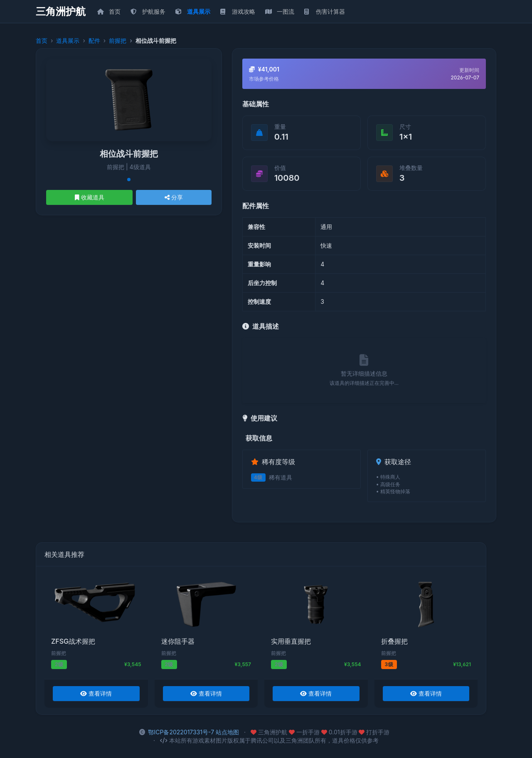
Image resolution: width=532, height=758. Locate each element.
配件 (94, 41)
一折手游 (305, 732)
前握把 (118, 41)
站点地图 (227, 732)
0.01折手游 (340, 732)
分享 (174, 197)
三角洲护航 (61, 12)
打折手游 (374, 732)
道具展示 (68, 41)
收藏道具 (90, 197)
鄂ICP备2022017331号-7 (181, 732)
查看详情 (96, 693)
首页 (42, 41)
